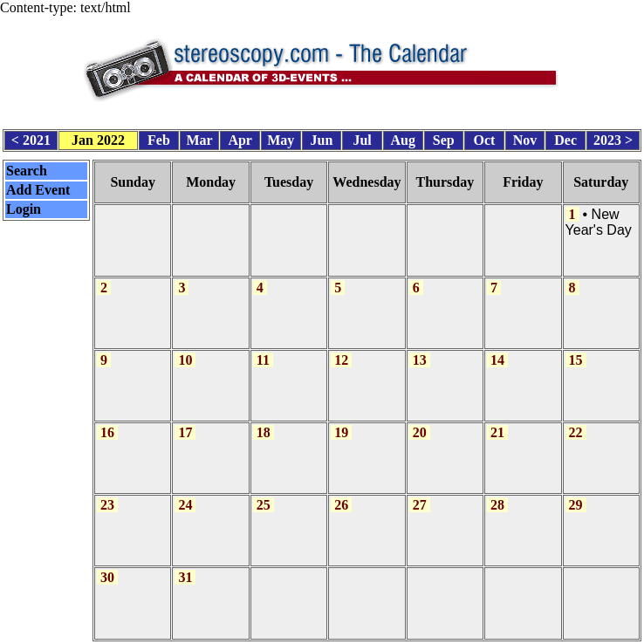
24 (185, 493)
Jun (322, 137)
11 (263, 351)
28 (497, 493)
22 (576, 423)
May (281, 137)
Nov (525, 137)
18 (264, 423)
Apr (240, 137)
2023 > (613, 137)
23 (107, 493)
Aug (402, 137)
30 (107, 564)
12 (341, 351)
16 (107, 423)
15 (576, 351)
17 (185, 423)
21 (497, 423)
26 (341, 493)
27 (420, 493)
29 (576, 493)
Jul (362, 137)
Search (27, 167)
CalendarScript (360, 635)
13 (420, 351)
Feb (159, 137)
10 (185, 351)
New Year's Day (599, 218)
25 (264, 493)
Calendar (273, 635)
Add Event (38, 186)
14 (497, 351)
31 (185, 564)
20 (420, 423)
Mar (199, 137)
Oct (485, 137)
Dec (565, 137)
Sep (444, 137)
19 (341, 423)
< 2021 (31, 137)
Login (24, 206)
